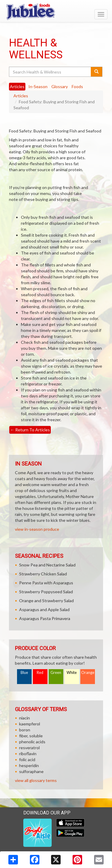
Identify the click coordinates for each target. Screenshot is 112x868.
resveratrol (29, 748)
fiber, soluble (31, 736)
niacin (24, 718)
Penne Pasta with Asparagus (46, 583)
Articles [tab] (17, 86)
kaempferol (30, 724)
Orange (88, 673)
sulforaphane (31, 771)
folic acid (27, 759)
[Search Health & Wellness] (50, 72)
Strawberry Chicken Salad (43, 574)
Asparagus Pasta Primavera (45, 618)
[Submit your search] (97, 72)
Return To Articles (30, 430)
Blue (24, 673)
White (72, 673)
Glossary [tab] (60, 86)
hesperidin (29, 765)
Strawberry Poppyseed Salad (46, 592)
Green (56, 673)
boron (25, 730)
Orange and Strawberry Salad (46, 601)
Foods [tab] (77, 86)
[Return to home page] (56, 12)
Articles (21, 96)
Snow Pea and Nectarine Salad (47, 565)
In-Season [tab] (38, 86)
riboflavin (28, 754)
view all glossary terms (36, 780)
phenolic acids (32, 742)
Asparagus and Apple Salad (44, 609)
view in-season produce (37, 529)
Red (40, 673)
